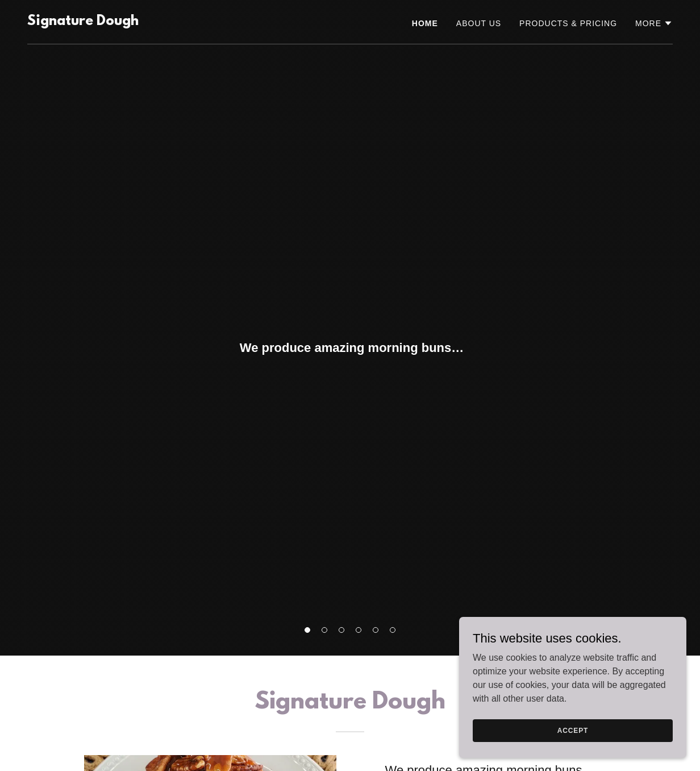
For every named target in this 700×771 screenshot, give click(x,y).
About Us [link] (479, 23)
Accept (573, 730)
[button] (307, 630)
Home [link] (425, 23)
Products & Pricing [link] (568, 23)
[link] (83, 22)
